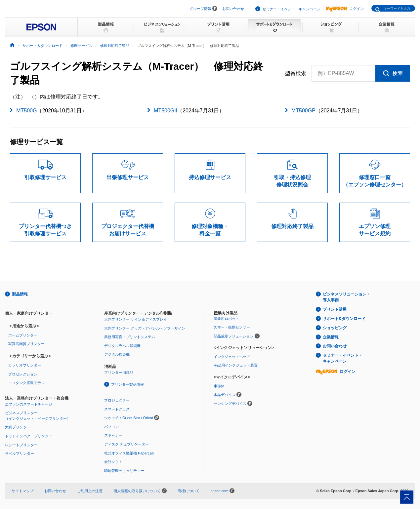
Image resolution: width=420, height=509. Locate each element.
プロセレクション (23, 374)
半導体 (219, 386)
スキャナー (113, 436)
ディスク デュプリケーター (126, 445)
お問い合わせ (233, 9)
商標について (189, 491)
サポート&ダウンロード (344, 319)
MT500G (26, 111)
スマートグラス (117, 409)
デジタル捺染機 (117, 355)
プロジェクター (117, 401)
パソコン (111, 427)
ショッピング (335, 328)
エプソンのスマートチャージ (29, 404)
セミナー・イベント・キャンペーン (291, 9)
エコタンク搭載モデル (26, 383)
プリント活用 (335, 310)
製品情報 (20, 294)
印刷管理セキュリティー (124, 471)
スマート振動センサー (232, 328)
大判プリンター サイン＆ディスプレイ (136, 320)
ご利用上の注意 (90, 491)
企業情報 (331, 337)
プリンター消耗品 (119, 372)
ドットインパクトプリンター (29, 436)
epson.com (219, 491)
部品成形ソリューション (234, 336)
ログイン (345, 9)
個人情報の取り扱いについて (140, 491)
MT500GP (303, 111)
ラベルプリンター (20, 454)
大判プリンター (18, 427)
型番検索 (296, 73)
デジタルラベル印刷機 (122, 346)
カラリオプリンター (25, 366)
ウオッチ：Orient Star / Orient (129, 418)
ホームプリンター (23, 335)
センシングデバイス (230, 404)
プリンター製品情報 (127, 385)
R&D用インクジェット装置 (236, 366)
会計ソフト (113, 462)
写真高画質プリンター (26, 344)
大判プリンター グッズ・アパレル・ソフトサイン (145, 328)
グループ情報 (200, 9)
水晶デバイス (225, 395)
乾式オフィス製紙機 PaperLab (129, 453)
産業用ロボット (226, 319)
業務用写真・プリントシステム (130, 337)
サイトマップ (22, 491)
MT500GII (166, 111)
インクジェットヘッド (232, 357)
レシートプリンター (21, 445)
